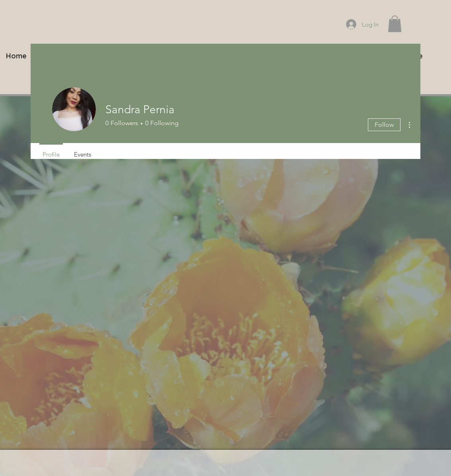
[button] (395, 24)
